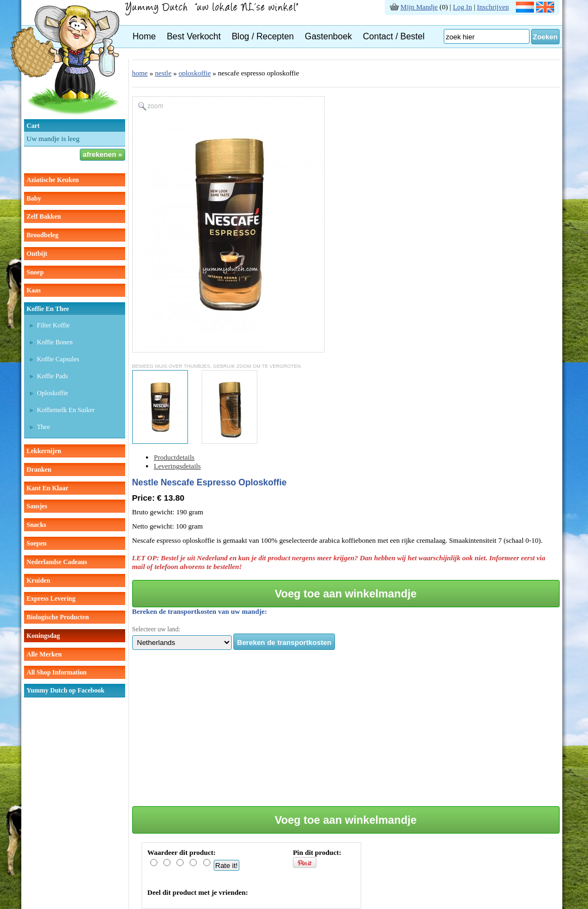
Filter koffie (54, 325)
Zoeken (545, 37)
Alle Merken (44, 654)
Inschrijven (493, 7)
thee (44, 427)
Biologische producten (58, 617)
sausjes (37, 506)
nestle (163, 73)
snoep (35, 272)
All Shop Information (57, 672)
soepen (37, 543)
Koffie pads (53, 376)
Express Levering (51, 599)
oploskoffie (195, 73)
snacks (37, 525)
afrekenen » (102, 154)
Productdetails (174, 457)
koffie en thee (48, 309)
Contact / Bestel (394, 36)
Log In (463, 7)
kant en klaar (48, 488)
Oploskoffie (53, 393)
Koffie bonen (55, 342)
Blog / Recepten (263, 36)
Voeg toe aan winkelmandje (346, 594)
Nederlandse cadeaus (57, 562)
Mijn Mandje (419, 7)
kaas (34, 290)
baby (34, 198)
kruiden (39, 580)
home (140, 73)
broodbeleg (43, 235)
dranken (39, 470)
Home (145, 36)
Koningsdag (43, 636)
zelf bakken (44, 216)
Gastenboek (328, 36)
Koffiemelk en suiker (66, 410)
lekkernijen (44, 451)
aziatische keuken (53, 180)
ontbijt (37, 254)
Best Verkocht (194, 36)
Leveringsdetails (178, 466)
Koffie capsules (58, 359)
